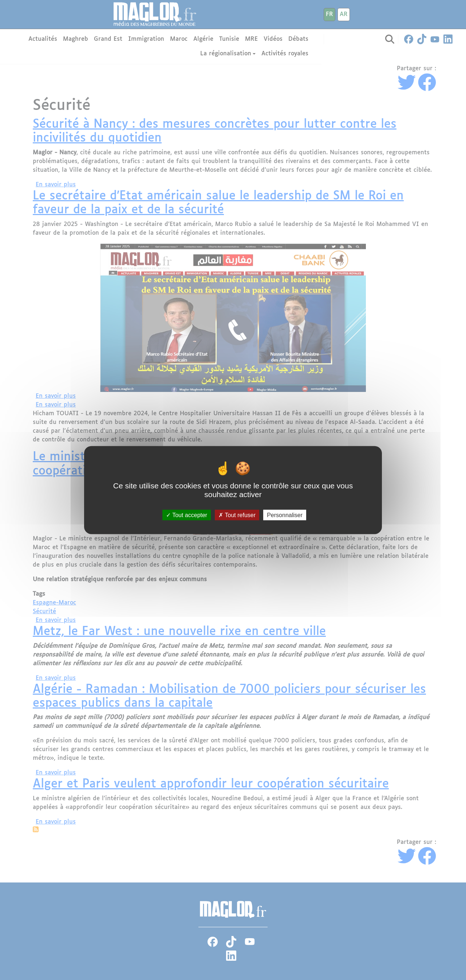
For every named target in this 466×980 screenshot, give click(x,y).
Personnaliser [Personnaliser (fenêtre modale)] (285, 515)
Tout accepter (187, 515)
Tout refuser (237, 515)
